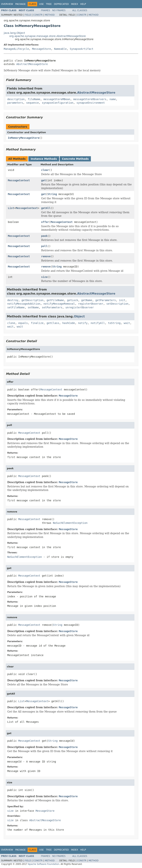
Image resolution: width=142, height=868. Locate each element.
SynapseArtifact (82, 49)
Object (79, 316)
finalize (37, 323)
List (11, 208)
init (122, 300)
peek (44, 236)
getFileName (55, 300)
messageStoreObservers (90, 99)
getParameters (106, 300)
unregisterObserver (80, 307)
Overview (7, 4)
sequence (32, 103)
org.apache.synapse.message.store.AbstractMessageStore (48, 36)
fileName (34, 99)
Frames (46, 10)
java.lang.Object (14, 33)
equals (23, 323)
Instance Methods (44, 159)
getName (87, 300)
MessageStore (42, 49)
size (44, 277)
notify (83, 323)
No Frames (59, 10)
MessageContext (19, 180)
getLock (72, 300)
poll (44, 246)
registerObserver (91, 304)
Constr (38, 15)
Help (83, 4)
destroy (13, 300)
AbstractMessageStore (32, 64)
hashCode (69, 323)
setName (33, 307)
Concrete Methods (75, 159)
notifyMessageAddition (24, 304)
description (16, 99)
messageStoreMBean (57, 99)
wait (127, 323)
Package (20, 4)
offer (45, 222)
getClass (53, 323)
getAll (46, 208)
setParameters (52, 307)
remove (46, 256)
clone (11, 323)
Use (41, 4)
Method (50, 15)
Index (75, 4)
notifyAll (98, 323)
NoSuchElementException (70, 523)
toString (114, 323)
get (44, 180)
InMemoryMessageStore (24, 138)
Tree (49, 4)
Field (28, 15)
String (52, 194)
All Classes (80, 10)
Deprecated (61, 4)
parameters (15, 103)
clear (45, 170)
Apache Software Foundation (44, 864)
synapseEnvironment (91, 103)
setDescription (117, 304)
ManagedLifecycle (16, 49)
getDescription (32, 300)
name (113, 99)
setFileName (16, 307)
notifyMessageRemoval (59, 304)
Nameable (60, 49)
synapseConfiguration (58, 103)
